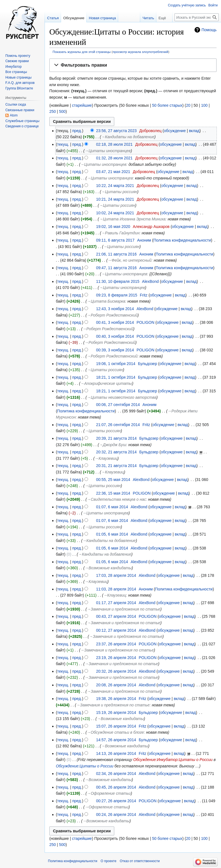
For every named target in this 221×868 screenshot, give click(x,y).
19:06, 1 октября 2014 (116, 364)
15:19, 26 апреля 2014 (116, 713)
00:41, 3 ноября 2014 (115, 322)
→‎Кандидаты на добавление (128, 137)
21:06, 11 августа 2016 (116, 254)
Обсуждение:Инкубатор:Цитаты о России (173, 760)
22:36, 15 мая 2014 (113, 493)
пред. (77, 131)
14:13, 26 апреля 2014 (116, 753)
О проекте (109, 861)
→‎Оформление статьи (109, 793)
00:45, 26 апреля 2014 (116, 787)
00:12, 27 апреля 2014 (116, 630)
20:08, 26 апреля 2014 (116, 685)
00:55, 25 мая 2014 (113, 480)
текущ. (63, 144)
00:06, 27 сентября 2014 (118, 405)
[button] (133, 65)
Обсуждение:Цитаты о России (84, 766)
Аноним (144, 240)
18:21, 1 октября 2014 (116, 377)
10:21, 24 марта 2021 (115, 199)
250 (53, 111)
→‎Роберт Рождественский (112, 315)
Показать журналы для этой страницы (82, 52)
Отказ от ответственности (140, 861)
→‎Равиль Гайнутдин (120, 233)
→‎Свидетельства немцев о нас (116, 499)
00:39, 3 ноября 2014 (115, 350)
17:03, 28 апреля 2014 (116, 575)
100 (204, 105)
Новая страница (102, 18)
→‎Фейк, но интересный (130, 260)
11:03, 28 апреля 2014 (116, 589)
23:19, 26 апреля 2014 (116, 658)
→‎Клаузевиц (106, 458)
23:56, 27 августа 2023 (116, 131)
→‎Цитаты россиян (119, 192)
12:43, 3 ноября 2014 (115, 309)
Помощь (209, 30)
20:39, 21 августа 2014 (116, 438)
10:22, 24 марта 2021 (115, 186)
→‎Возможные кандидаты (108, 568)
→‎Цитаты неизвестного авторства (122, 397)
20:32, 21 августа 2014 (116, 452)
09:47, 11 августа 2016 (116, 268)
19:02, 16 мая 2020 (113, 227)
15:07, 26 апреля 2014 (116, 726)
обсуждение (175, 131)
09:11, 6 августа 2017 (115, 240)
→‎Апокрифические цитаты (106, 383)
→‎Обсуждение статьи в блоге (115, 732)
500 (62, 111)
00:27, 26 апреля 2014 (116, 801)
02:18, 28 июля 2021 (114, 144)
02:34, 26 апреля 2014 (116, 774)
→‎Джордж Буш (113, 445)
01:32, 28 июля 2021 (114, 158)
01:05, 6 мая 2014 (112, 534)
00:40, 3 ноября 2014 (115, 336)
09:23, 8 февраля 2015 (117, 295)
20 (188, 105)
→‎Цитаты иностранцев (108, 151)
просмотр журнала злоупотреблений (140, 52)
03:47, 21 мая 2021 (113, 172)
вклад (194, 131)
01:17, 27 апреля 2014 (116, 603)
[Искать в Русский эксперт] (197, 17)
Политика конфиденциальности (182, 240)
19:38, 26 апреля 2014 (116, 699)
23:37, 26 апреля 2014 (116, 644)
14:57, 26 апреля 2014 (116, 740)
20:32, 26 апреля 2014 (116, 671)
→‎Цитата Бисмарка (106, 301)
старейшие (82, 105)
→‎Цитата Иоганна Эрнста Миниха (132, 219)
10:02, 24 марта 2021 (115, 213)
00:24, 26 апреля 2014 (116, 814)
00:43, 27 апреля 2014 (116, 616)
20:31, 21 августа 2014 (116, 466)
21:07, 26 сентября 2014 (118, 425)
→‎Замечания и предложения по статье (123, 609)
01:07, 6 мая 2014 (112, 507)
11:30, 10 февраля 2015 (118, 281)
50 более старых (167, 105)
